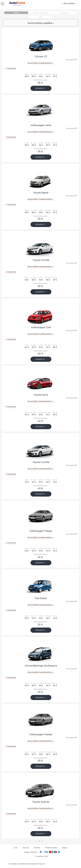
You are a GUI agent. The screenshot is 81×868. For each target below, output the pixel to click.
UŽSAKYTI (40, 88)
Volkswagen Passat (41, 531)
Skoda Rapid (41, 193)
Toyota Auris (41, 395)
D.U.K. (16, 848)
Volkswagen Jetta (41, 125)
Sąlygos (65, 848)
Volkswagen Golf (41, 327)
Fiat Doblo (41, 598)
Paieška (16, 13)
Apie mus (26, 848)
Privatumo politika (51, 848)
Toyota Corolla (41, 260)
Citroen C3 (41, 57)
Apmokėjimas (64, 13)
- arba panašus (71, 59)
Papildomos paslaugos (40, 13)
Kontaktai (37, 848)
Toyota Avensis (41, 802)
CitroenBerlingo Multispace (41, 666)
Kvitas (40, 17)
